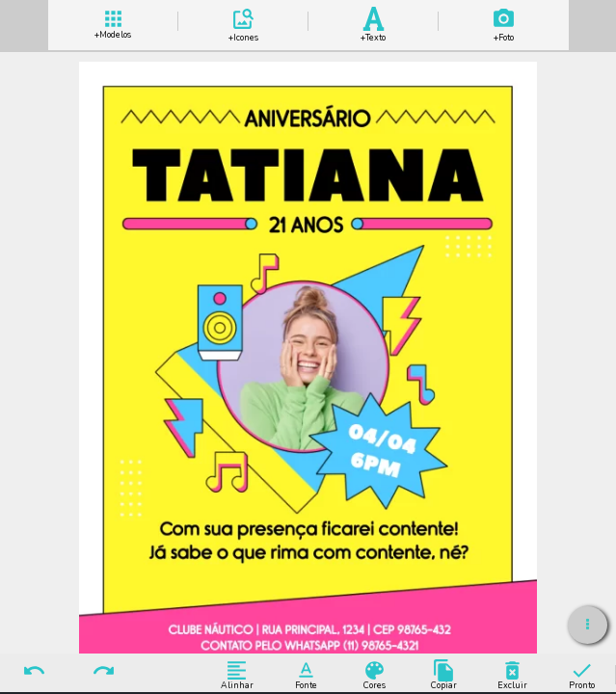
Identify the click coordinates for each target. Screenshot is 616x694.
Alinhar (237, 674)
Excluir (512, 674)
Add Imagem (503, 22)
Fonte (306, 674)
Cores (375, 674)
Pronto (582, 674)
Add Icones (243, 22)
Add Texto (373, 22)
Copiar (444, 674)
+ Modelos (113, 22)
